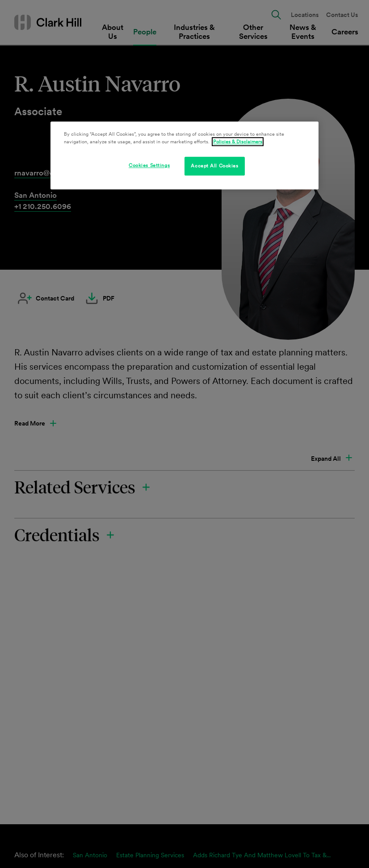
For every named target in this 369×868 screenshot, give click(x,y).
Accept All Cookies (214, 166)
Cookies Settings (149, 165)
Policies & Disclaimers (238, 142)
